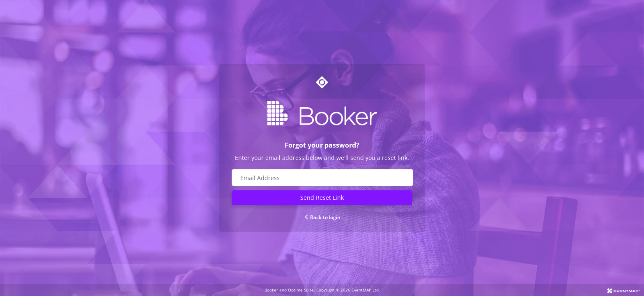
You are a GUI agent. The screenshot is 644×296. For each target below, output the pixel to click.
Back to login (322, 217)
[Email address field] (322, 178)
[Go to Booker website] (322, 113)
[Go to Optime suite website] (322, 82)
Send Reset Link (322, 198)
